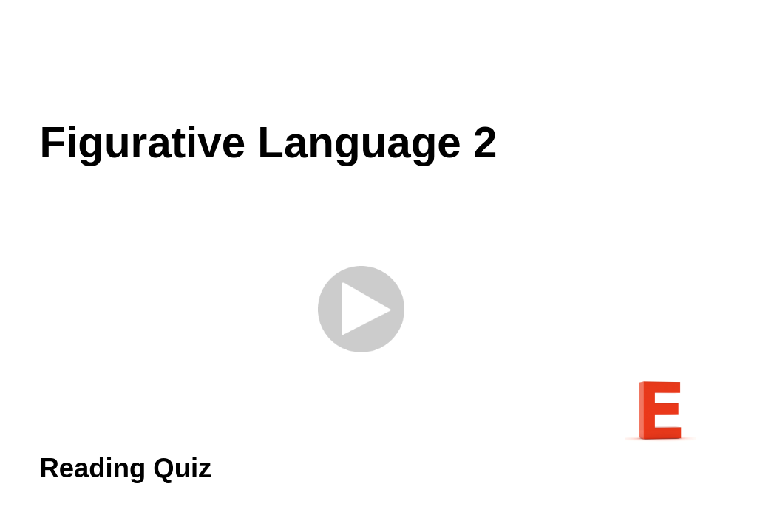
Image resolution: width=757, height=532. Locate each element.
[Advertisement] (378, 59)
